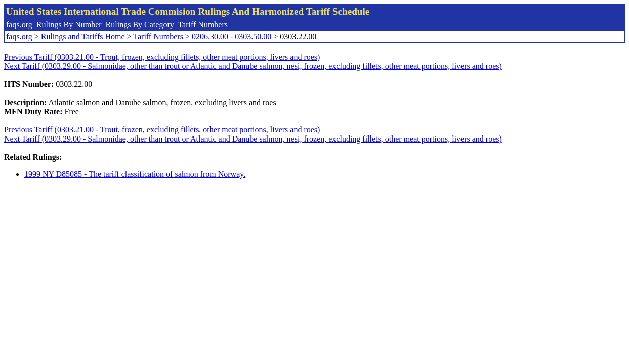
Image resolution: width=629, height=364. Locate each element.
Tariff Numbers (203, 25)
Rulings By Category (140, 25)
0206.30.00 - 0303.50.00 (232, 37)
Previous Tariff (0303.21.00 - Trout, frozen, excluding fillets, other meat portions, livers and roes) (162, 57)
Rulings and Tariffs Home (83, 37)
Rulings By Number (69, 25)
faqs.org (19, 25)
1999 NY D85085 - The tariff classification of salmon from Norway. (135, 174)
